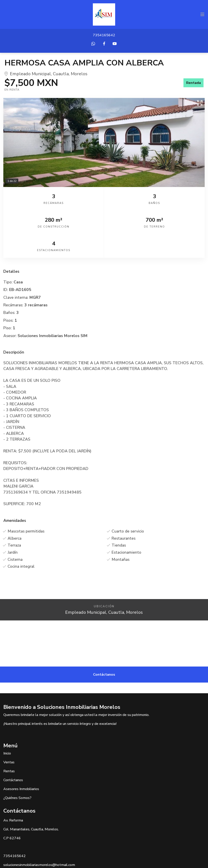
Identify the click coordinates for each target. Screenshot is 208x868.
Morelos (79, 74)
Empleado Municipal (30, 74)
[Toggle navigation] (202, 14)
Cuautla (61, 74)
